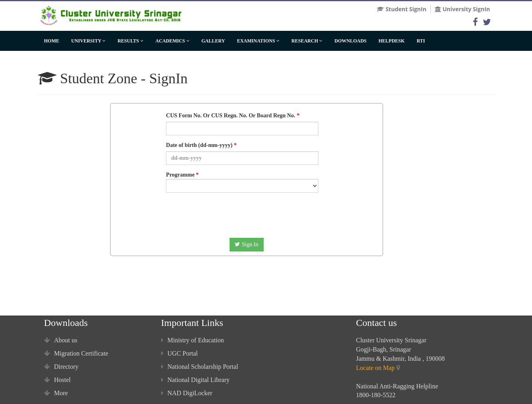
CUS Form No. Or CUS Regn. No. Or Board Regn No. (231, 116)
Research (307, 41)
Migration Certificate (76, 353)
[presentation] (238, 214)
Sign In (247, 244)
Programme (242, 182)
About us (61, 340)
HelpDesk (391, 41)
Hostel (57, 380)
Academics (173, 41)
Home (52, 41)
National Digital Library (196, 380)
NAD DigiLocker (187, 393)
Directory (61, 367)
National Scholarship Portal (200, 367)
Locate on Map (375, 368)
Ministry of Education (193, 340)
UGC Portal (180, 353)
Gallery (213, 41)
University (88, 41)
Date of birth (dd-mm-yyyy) (199, 145)
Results (131, 41)
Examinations (258, 41)
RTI (421, 41)
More (56, 393)
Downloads (350, 41)
